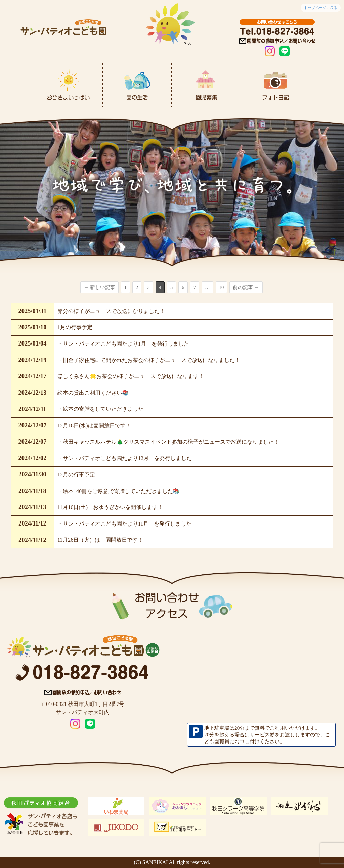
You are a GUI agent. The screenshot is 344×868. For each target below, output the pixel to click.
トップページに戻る (321, 8)
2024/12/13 (33, 393)
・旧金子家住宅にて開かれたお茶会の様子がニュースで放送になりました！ (149, 360)
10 (222, 287)
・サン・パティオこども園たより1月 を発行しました (123, 344)
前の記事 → (246, 287)
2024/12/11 (32, 409)
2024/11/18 (32, 491)
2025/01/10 (33, 327)
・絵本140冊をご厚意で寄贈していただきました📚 (119, 491)
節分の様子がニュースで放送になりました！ (111, 311)
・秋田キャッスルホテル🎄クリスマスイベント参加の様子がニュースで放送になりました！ (168, 442)
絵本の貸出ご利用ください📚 (93, 393)
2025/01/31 (33, 311)
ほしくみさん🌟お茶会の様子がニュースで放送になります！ (131, 376)
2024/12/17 (33, 376)
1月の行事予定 (75, 327)
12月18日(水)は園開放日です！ (94, 425)
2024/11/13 (32, 507)
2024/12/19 (33, 360)
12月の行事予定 (76, 475)
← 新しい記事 (99, 287)
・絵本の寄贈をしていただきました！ (103, 409)
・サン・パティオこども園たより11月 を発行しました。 (127, 524)
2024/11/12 (32, 523)
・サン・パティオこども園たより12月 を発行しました (125, 458)
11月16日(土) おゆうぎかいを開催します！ (110, 507)
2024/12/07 (33, 425)
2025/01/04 (33, 343)
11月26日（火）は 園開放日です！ (100, 540)
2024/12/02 (33, 458)
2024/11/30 (32, 474)
